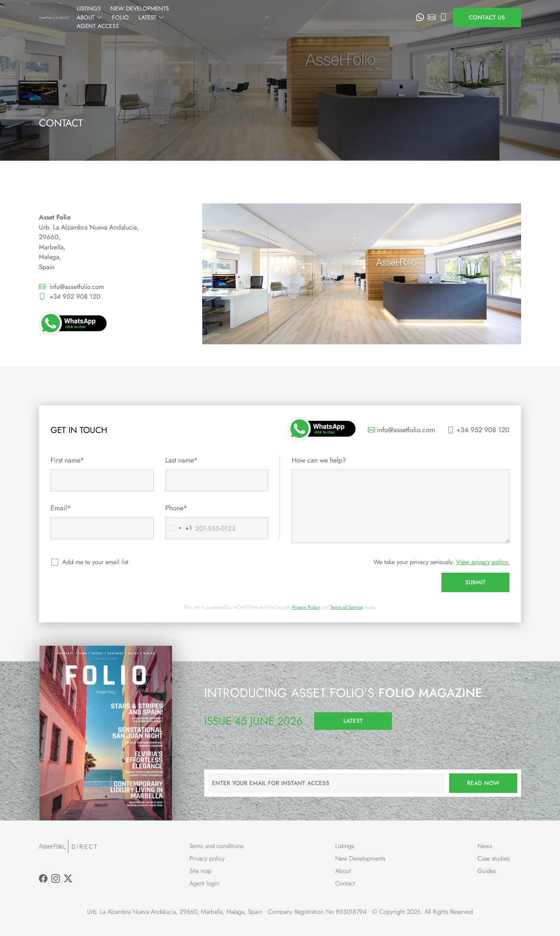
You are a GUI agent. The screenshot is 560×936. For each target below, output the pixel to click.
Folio (313, 18)
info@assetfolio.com (71, 287)
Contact (345, 883)
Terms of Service (346, 607)
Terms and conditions (216, 846)
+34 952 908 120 (70, 296)
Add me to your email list (96, 562)
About (282, 18)
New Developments (230, 18)
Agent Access (387, 18)
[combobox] (179, 528)
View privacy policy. (483, 562)
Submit (475, 582)
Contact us (487, 18)
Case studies (493, 858)
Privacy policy (207, 858)
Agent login (204, 883)
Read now (483, 783)
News (485, 846)
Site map (200, 871)
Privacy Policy (306, 607)
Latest (344, 18)
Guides (487, 871)
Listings (179, 18)
